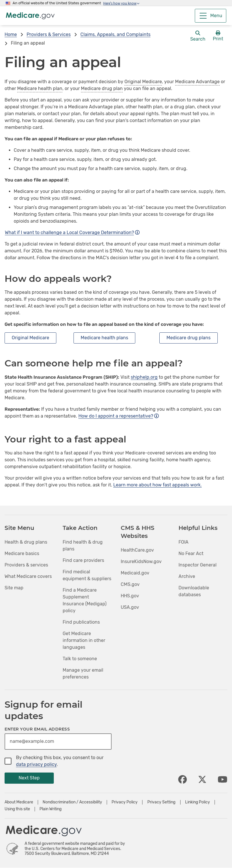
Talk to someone (80, 659)
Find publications (81, 622)
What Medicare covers (28, 576)
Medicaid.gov (135, 573)
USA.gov (130, 607)
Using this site (17, 809)
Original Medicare (143, 82)
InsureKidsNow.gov (141, 561)
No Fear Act (191, 553)
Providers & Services (49, 34)
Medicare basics (22, 553)
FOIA (184, 542)
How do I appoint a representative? (119, 416)
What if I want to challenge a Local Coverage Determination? (72, 233)
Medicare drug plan (102, 88)
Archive (187, 576)
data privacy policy (36, 764)
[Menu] (211, 16)
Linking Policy (198, 802)
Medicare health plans (104, 338)
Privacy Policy (125, 802)
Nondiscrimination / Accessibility (72, 802)
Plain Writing (50, 809)
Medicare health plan (40, 88)
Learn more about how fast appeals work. (157, 485)
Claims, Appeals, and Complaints (115, 34)
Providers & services (26, 565)
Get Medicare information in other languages (84, 640)
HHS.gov (130, 596)
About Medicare (19, 802)
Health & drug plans (26, 542)
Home (11, 34)
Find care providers (83, 560)
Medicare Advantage (197, 82)
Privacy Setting (161, 802)
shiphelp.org (144, 377)
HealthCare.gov (137, 550)
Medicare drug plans (189, 338)
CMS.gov (130, 584)
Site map (14, 588)
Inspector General (198, 565)
